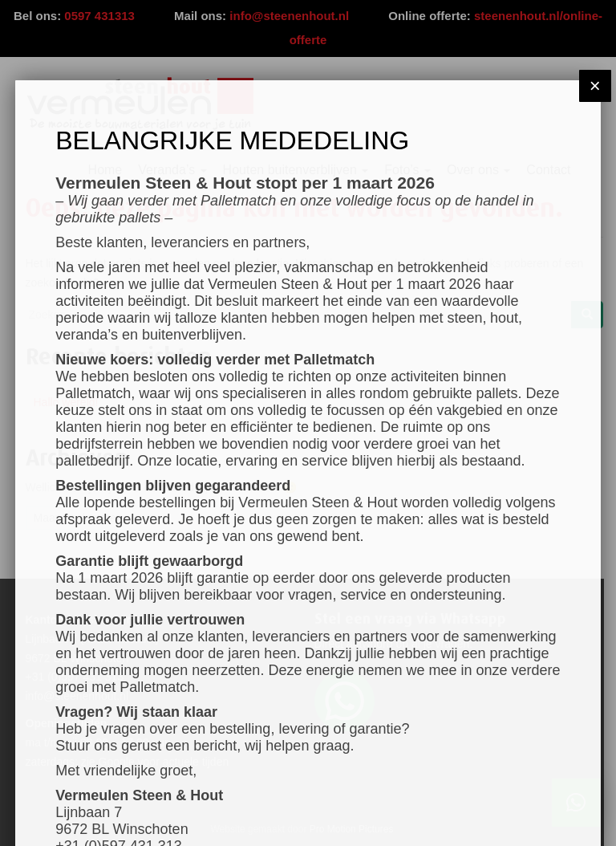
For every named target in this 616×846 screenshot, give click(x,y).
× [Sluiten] (595, 85)
